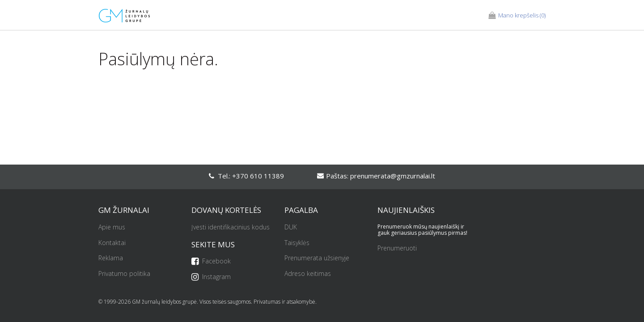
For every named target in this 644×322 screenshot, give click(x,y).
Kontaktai (112, 243)
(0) (517, 16)
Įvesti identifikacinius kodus (231, 227)
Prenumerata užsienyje (317, 258)
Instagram (211, 277)
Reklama (111, 258)
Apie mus (112, 227)
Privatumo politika (124, 274)
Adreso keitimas (308, 274)
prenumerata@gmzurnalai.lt (393, 176)
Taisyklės (297, 243)
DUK (291, 227)
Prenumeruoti (397, 248)
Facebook (211, 261)
